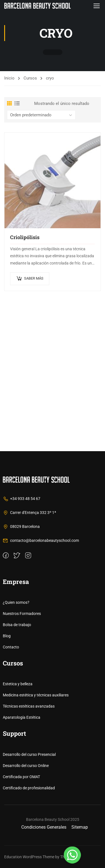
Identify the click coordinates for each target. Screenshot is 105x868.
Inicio (9, 78)
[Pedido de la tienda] (41, 115)
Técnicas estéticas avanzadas (29, 706)
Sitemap (80, 827)
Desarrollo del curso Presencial (29, 754)
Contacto (11, 647)
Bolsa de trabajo (17, 625)
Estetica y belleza (18, 684)
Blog (7, 636)
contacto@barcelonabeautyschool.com (41, 540)
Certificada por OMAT (21, 777)
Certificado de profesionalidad (29, 788)
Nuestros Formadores (22, 614)
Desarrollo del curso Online (26, 766)
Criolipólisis (25, 237)
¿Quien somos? (16, 602)
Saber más (34, 278)
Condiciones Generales (44, 827)
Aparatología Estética (22, 717)
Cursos (30, 78)
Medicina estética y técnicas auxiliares (36, 695)
